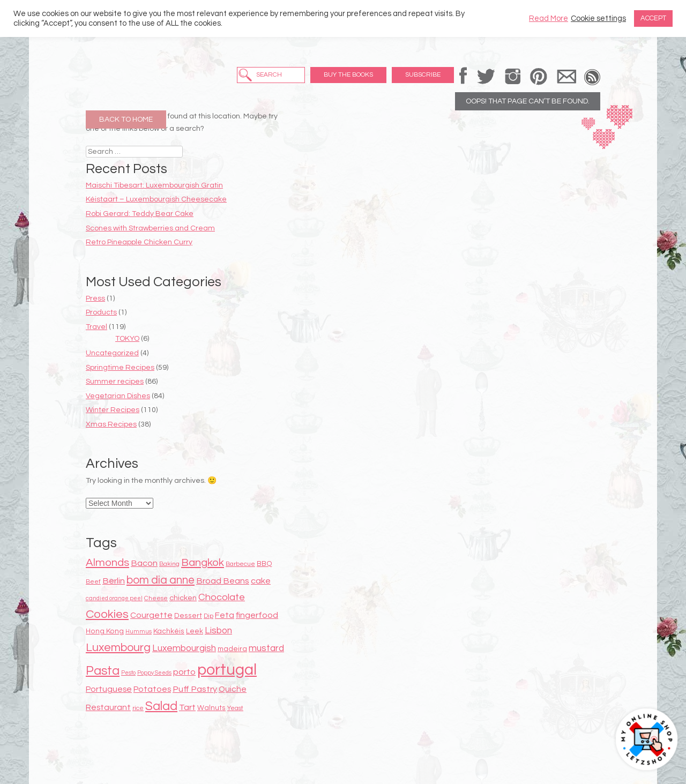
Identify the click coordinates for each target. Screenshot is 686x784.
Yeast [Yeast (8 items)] (235, 708)
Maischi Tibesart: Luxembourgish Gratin (154, 185)
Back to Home (126, 120)
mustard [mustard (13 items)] (266, 648)
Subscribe (423, 75)
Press (95, 298)
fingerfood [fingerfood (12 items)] (257, 615)
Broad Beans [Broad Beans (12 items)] (223, 581)
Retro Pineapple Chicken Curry (139, 242)
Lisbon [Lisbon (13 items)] (218, 631)
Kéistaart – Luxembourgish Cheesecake (156, 199)
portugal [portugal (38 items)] (227, 670)
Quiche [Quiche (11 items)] (233, 689)
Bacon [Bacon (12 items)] (144, 563)
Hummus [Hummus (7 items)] (139, 632)
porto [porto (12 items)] (184, 672)
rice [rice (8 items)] (138, 708)
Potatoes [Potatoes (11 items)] (152, 689)
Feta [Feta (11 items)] (225, 615)
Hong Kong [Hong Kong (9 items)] (105, 631)
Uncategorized (112, 353)
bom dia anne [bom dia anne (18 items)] (161, 580)
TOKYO (127, 339)
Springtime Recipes (120, 368)
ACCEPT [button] (653, 18)
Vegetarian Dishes (118, 396)
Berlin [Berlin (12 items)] (114, 581)
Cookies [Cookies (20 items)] (107, 614)
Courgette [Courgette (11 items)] (151, 615)
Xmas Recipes (111, 424)
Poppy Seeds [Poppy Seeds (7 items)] (154, 673)
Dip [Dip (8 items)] (208, 616)
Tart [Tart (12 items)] (187, 707)
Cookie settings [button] (598, 18)
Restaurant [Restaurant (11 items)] (108, 707)
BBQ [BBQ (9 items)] (264, 564)
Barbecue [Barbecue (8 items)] (240, 564)
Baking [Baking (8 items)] (169, 564)
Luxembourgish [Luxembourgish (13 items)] (184, 648)
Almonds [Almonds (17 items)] (107, 562)
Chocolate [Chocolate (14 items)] (222, 597)
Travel (96, 327)
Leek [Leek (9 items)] (195, 631)
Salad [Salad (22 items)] (161, 706)
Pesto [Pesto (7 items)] (128, 673)
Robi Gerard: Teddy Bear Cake (140, 214)
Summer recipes (115, 382)
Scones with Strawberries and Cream (150, 228)
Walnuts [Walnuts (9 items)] (211, 708)
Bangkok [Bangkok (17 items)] (203, 562)
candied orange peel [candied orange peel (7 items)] (114, 598)
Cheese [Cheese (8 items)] (156, 598)
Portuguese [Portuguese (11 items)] (109, 689)
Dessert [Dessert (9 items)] (188, 616)
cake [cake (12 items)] (261, 581)
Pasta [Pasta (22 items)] (103, 671)
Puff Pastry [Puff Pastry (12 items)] (195, 689)
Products (101, 312)
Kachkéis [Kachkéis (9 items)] (169, 631)
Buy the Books (348, 75)
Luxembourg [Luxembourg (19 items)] (118, 648)
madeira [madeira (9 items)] (232, 649)
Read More (549, 18)
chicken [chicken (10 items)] (183, 598)
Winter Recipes (113, 410)
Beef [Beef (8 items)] (93, 582)
